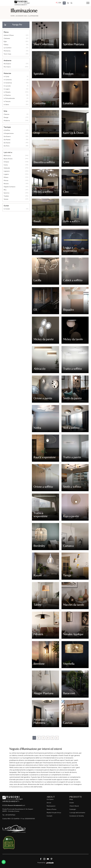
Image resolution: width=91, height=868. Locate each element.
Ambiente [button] (8, 60)
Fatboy (6, 45)
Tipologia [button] (7, 127)
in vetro (6, 105)
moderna (7, 121)
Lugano (6, 174)
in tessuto (7, 101)
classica (6, 114)
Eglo (5, 42)
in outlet (7, 209)
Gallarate (7, 168)
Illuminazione (33, 16)
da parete (7, 140)
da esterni (7, 137)
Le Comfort (8, 48)
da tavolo (7, 143)
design (6, 117)
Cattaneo (7, 38)
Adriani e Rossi (9, 35)
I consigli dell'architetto (77, 813)
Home (13, 16)
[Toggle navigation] (88, 3)
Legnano (7, 171)
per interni (7, 67)
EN (60, 3)
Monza (6, 180)
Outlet (72, 803)
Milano (6, 177)
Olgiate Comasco (10, 187)
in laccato (7, 86)
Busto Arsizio (8, 159)
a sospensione (9, 133)
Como (6, 165)
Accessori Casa (21, 16)
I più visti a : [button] (8, 152)
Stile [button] (5, 111)
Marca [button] (6, 32)
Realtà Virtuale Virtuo (54, 813)
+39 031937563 (10, 815)
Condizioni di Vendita (77, 816)
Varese (6, 199)
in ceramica (8, 83)
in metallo (7, 92)
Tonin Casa (7, 54)
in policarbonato (9, 98)
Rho (5, 190)
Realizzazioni (51, 806)
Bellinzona (7, 156)
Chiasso (6, 162)
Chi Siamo (50, 799)
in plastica (7, 95)
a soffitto (7, 130)
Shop (71, 799)
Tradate (6, 196)
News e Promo (52, 809)
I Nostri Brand (74, 806)
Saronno (7, 193)
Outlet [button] (6, 206)
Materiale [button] (7, 73)
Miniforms (7, 51)
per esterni (7, 64)
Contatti (50, 816)
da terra (7, 146)
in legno (7, 89)
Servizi (49, 803)
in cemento (8, 80)
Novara (6, 184)
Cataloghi (73, 809)
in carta (6, 77)
